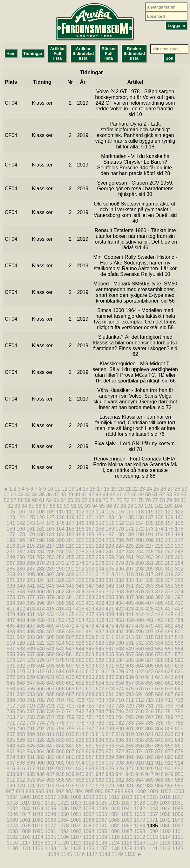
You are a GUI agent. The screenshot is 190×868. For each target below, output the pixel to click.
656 (120, 683)
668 (61, 689)
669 (70, 689)
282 (159, 563)
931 (169, 769)
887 (90, 757)
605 (149, 666)
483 (11, 632)
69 (98, 500)
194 (179, 535)
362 (61, 592)
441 (130, 614)
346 (80, 586)
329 (90, 580)
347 (90, 586)
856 (140, 746)
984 (159, 786)
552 (159, 649)
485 (31, 632)
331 (110, 580)
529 (110, 643)
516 (159, 637)
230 (179, 546)
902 (61, 763)
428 (179, 609)
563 (90, 654)
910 (140, 763)
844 (21, 746)
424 (140, 609)
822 (159, 734)
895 (169, 757)
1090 (38, 831)
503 (31, 637)
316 (140, 574)
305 (31, 574)
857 (149, 746)
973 (50, 786)
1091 (51, 831)
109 (50, 512)
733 (169, 706)
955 (50, 780)
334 (140, 580)
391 (169, 597)
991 (50, 791)
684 (41, 694)
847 (50, 746)
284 (179, 563)
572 (179, 654)
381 (70, 597)
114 (100, 512)
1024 (89, 803)
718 (21, 706)
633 (70, 677)
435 (70, 614)
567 (130, 654)
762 (100, 717)
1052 (89, 814)
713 (149, 700)
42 (92, 495)
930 (159, 769)
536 (179, 643)
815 (90, 734)
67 (85, 500)
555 (11, 654)
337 (169, 580)
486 (41, 632)
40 (77, 495)
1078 (63, 826)
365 (90, 592)
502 (21, 637)
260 (120, 557)
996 (99, 791)
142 (21, 523)
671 (90, 689)
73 (127, 500)
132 (100, 517)
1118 (38, 843)
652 (80, 683)
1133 (51, 848)
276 (100, 563)
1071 (152, 820)
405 (130, 603)
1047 (25, 814)
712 (140, 700)
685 (50, 694)
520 (21, 643)
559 (50, 654)
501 (11, 637)
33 (28, 495)
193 (169, 535)
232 (21, 552)
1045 (178, 809)
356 (179, 586)
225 (130, 546)
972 (41, 786)
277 (110, 563)
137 (149, 517)
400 (80, 603)
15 (85, 489)
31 (14, 495)
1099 (152, 831)
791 (31, 729)
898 (21, 763)
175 (169, 529)
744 (100, 711)
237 (70, 552)
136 (140, 517)
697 (169, 694)
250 (21, 557)
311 (90, 574)
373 (169, 592)
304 (21, 574)
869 (90, 751)
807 (11, 734)
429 (11, 614)
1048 (38, 814)
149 (90, 523)
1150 (130, 854)
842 (179, 740)
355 (169, 586)
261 (130, 557)
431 (31, 614)
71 (113, 500)
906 (100, 763)
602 (120, 666)
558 (41, 654)
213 (11, 546)
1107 (76, 837)
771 (11, 723)
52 (162, 495)
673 (110, 689)
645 (11, 683)
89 (60, 506)
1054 (114, 814)
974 (61, 786)
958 (80, 780)
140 (179, 517)
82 (10, 506)
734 (179, 706)
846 (41, 746)
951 (11, 780)
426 (159, 609)
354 (159, 586)
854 (120, 746)
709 (110, 700)
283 (169, 563)
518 (179, 637)
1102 (12, 837)
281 (149, 563)
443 (149, 614)
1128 (165, 843)
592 (21, 666)
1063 (51, 820)
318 (159, 574)
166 (80, 529)
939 (70, 774)
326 (61, 580)
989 (30, 791)
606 (159, 666)
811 (50, 734)
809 (31, 734)
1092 (63, 831)
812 (61, 734)
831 (70, 740)
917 (31, 769)
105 (11, 512)
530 (120, 643)
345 (70, 586)
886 (80, 757)
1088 (12, 831)
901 (50, 763)
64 (63, 500)
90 (67, 506)
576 (41, 660)
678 (159, 689)
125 (31, 517)
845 (31, 746)
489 (70, 632)
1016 (165, 797)
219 (70, 546)
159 (11, 529)
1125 (127, 843)
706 (80, 700)
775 (50, 723)
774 (41, 723)
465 (11, 626)
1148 (105, 854)
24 (149, 489)
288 (41, 569)
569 (149, 654)
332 (120, 580)
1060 (12, 820)
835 (110, 740)
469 (50, 626)
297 (130, 569)
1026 (114, 803)
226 (140, 546)
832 (80, 740)
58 (21, 500)
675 (130, 689)
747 (130, 711)
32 (21, 495)
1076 (38, 826)
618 (100, 672)
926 (120, 769)
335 (149, 580)
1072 (165, 820)
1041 (127, 809)
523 (50, 643)
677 (149, 689)
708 (100, 700)
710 (120, 700)
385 (110, 597)
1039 (101, 809)
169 (110, 529)
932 (179, 769)
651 (70, 683)
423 (130, 609)
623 (149, 672)
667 (50, 689)
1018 (12, 803)
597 (70, 666)
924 (100, 769)
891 (130, 757)
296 (120, 569)
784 (140, 723)
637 (110, 677)
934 (21, 774)
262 (140, 557)
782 (120, 723)
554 (179, 649)
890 (120, 757)
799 (110, 729)
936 (41, 774)
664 (21, 689)
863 (31, 751)
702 (41, 700)
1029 (152, 803)
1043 (152, 809)
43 (98, 495)
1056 (139, 814)
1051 (76, 814)
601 (110, 666)
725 (90, 706)
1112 (139, 837)
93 (88, 506)
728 (120, 706)
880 (21, 757)
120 (159, 512)
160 (21, 529)
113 (90, 512)
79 (169, 500)
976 (80, 786)
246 (159, 552)
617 (90, 672)
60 (35, 500)
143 (31, 523)
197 (31, 540)
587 (149, 660)
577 (50, 660)
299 (149, 569)
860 (179, 746)
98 (123, 506)
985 (169, 786)
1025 (101, 803)
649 (50, 683)
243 (130, 552)
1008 (63, 797)
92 (81, 506)
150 (100, 523)
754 (21, 717)
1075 (25, 826)
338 (179, 580)
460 (140, 620)
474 (100, 626)
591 (11, 666)
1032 (12, 809)
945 (130, 774)
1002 (166, 791)
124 (21, 517)
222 (100, 546)
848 (61, 746)
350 (120, 586)
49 (141, 495)
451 (50, 620)
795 (70, 729)
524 (61, 643)
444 (159, 614)
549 (130, 649)
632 (61, 677)
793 (50, 729)
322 (21, 580)
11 (57, 489)
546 (100, 649)
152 (120, 523)
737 (31, 711)
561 (70, 654)
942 (100, 774)
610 (21, 672)
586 (140, 660)
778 (80, 723)
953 (31, 780)
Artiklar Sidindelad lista (83, 53)
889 (110, 757)
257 (90, 557)
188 (120, 535)
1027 (127, 803)
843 (11, 746)
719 (31, 706)
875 (149, 751)
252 (41, 557)
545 (90, 649)
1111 (127, 837)
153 (130, 523)
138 (159, 517)
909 (130, 763)
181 (50, 535)
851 (90, 746)
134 (120, 517)
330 (100, 580)
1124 (114, 843)
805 (169, 729)
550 (140, 649)
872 (120, 751)
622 (140, 672)
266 (179, 557)
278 (120, 563)
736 (21, 711)
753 (11, 717)
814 (80, 734)
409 (169, 603)
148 (80, 523)
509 (90, 637)
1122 (89, 843)
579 (70, 660)
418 (80, 609)
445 (169, 614)
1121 (76, 843)
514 (140, 637)
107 (31, 512)
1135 (76, 848)
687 (70, 694)
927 (130, 769)
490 (80, 632)
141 (11, 523)
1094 (89, 831)
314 (120, 574)
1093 (76, 831)
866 (61, 751)
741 (70, 711)
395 (31, 603)
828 (41, 740)
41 (85, 495)
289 (50, 569)
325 (50, 580)
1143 (178, 848)
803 (149, 729)
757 (50, 717)
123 (11, 517)
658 (140, 683)
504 (41, 637)
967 (169, 780)
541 (50, 649)
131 (90, 517)
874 (140, 751)
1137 (101, 848)
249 (11, 557)
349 (110, 586)
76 (148, 500)
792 (41, 729)
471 (70, 626)
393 (11, 603)
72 (120, 500)
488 (61, 632)
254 (61, 557)
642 (159, 677)
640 (140, 677)
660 (159, 683)
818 (120, 734)
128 (61, 517)
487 (50, 632)
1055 (127, 814)
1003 (179, 791)
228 (159, 546)
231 (11, 552)
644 (179, 677)
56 (7, 500)
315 (130, 574)
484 (21, 632)
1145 (66, 854)
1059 (178, 814)
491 (90, 632)
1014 (139, 797)
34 (35, 495)
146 (61, 523)
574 (21, 660)
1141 (152, 848)
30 (7, 495)
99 (130, 506)
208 (140, 540)
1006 (38, 797)
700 (21, 700)
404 (120, 603)
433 (50, 614)
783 (130, 723)
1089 (25, 831)
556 (21, 654)
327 (70, 580)
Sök (169, 58)
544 (80, 649)
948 (159, 774)
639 (130, 677)
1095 (101, 831)
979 (110, 786)
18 (107, 489)
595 (50, 666)
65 (70, 500)
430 (21, 614)
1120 (63, 843)
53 (169, 495)
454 (80, 620)
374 (179, 592)
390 (159, 597)
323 (31, 580)
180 (41, 535)
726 (100, 706)
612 (41, 672)
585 (130, 660)
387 (130, 597)
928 (140, 769)
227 (149, 546)
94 (95, 506)
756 (41, 717)
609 (11, 672)
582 (100, 660)
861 (11, 751)
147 (70, 523)
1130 (12, 848)
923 (90, 769)
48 (134, 495)
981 (130, 786)
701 (31, 700)
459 (130, 620)
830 (61, 740)
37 (56, 495)
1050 (63, 814)
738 (41, 711)
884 (61, 757)
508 (80, 637)
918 (41, 769)
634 (80, 677)
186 (100, 535)
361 (50, 592)
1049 (51, 814)
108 (41, 512)
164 (61, 529)
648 (41, 683)
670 (80, 689)
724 (80, 706)
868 (80, 751)
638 (120, 677)
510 (100, 637)
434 (61, 614)
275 (90, 563)
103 (169, 506)
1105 (51, 837)
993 (70, 791)
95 (102, 506)
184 (80, 535)
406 (140, 603)
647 (31, 683)
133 (110, 517)
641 (149, 677)
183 (70, 535)
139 (169, 517)
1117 (25, 843)
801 (130, 729)
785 (149, 723)
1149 (117, 854)
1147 (92, 854)
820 (140, 734)
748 (140, 711)
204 (100, 540)
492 (100, 632)
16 (92, 489)
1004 (12, 797)
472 (80, 626)
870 (100, 751)
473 (90, 626)
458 (120, 620)
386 (120, 597)
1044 (165, 809)
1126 (139, 843)
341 (31, 586)
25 (156, 489)
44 (105, 495)
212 (179, 540)
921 (70, 769)
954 (41, 780)
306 (41, 574)
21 (128, 489)
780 (100, 723)
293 (90, 569)
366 (100, 592)
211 (169, 540)
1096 (114, 831)
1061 (25, 820)
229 (169, 546)
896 (179, 757)
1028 (139, 803)
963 (130, 780)
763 (110, 717)
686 (61, 694)
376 (21, 597)
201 (70, 540)
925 (110, 769)
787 (169, 723)
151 (110, 523)
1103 (25, 837)
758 (61, 717)
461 (149, 620)
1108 (89, 837)
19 (114, 489)
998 (119, 791)
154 (140, 523)
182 (61, 535)
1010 (89, 797)
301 (169, 569)
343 (50, 586)
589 (169, 660)
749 (149, 711)
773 (31, 723)
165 (70, 529)
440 (120, 614)
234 (41, 552)
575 (31, 660)
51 (155, 495)
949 (169, 774)
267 (11, 563)
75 (141, 500)
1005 (25, 797)
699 (11, 700)
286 (21, 569)
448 (21, 620)
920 (61, 769)
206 (120, 540)
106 (21, 512)
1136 (89, 848)
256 (80, 557)
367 (110, 592)
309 (70, 574)
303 (11, 574)
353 (149, 586)
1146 (79, 854)
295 (110, 569)
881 (31, 757)
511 (110, 637)
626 (179, 672)
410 (179, 603)
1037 (76, 809)
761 (90, 717)
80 (176, 500)
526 (80, 643)
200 (61, 540)
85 (31, 506)
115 (110, 512)
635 (90, 677)
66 (77, 500)
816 (100, 734)
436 (80, 614)
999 (129, 791)
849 (70, 746)
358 (21, 592)
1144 (54, 854)
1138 (114, 848)
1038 (89, 809)
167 (90, 529)
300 (159, 569)
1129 (178, 843)
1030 (165, 803)
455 (90, 620)
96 (109, 506)
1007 (51, 797)
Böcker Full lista (109, 53)
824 (179, 734)
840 (159, 740)
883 (50, 757)
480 (159, 626)
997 (109, 791)
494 (120, 632)
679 (169, 689)
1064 (63, 820)
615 (70, 672)
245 (149, 552)
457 (110, 620)
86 (38, 506)
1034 (38, 809)
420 (100, 609)
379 (50, 597)
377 (31, 597)
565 (110, 654)
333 (130, 580)
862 (21, 751)
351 (130, 586)
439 (110, 614)
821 (149, 734)
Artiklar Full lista (57, 53)
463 (169, 620)
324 (41, 580)
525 (70, 643)
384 (100, 597)
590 (179, 660)
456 (100, 620)
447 (11, 620)
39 (70, 495)
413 (31, 609)
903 (70, 763)
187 (110, 535)
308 (61, 574)
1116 (12, 843)
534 (159, 643)
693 (130, 694)
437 (90, 614)
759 (70, 717)
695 (149, 694)
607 (169, 666)
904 (80, 763)
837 (130, 740)
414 (41, 609)
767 (149, 717)
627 (11, 677)
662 (179, 683)
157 (169, 523)
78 (162, 500)
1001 (153, 791)
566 (120, 654)
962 (120, 780)
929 (149, 769)
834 (100, 740)
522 (41, 643)
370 (140, 592)
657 (130, 683)
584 (120, 660)
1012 (114, 797)
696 (159, 694)
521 (31, 643)
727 (110, 706)
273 (70, 563)
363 (70, 592)
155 (149, 523)
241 (110, 552)
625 (169, 672)
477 (130, 626)
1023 (76, 803)
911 (149, 763)
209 (149, 540)
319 (169, 574)
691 (110, 694)
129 (70, 517)
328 (80, 580)
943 (110, 774)
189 (130, 535)
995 (89, 791)
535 (169, 643)
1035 (51, 809)
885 (70, 757)
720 (41, 706)
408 (159, 603)
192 (159, 535)
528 (100, 643)
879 (11, 757)
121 (169, 512)
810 (41, 734)
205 (110, 540)
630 (41, 677)
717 (11, 706)
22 (135, 489)
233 (31, 552)
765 (130, 717)
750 (159, 711)
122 (179, 512)
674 (120, 689)
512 (120, 637)
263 (149, 557)
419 (90, 609)
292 (80, 569)
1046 (12, 814)
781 (110, 723)
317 (149, 574)
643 (169, 677)
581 (90, 660)
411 (11, 609)
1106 (63, 837)
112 (80, 512)
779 (90, 723)
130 (80, 517)
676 (140, 689)
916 (21, 769)
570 (159, 654)
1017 (178, 797)
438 (100, 614)
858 (159, 746)
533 (149, 643)
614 (61, 672)
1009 (76, 797)
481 (169, 626)
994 (80, 791)
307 (50, 574)
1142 (165, 848)
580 (80, 660)
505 (50, 637)
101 (149, 506)
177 (11, 535)
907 (110, 763)
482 (179, 626)
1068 (114, 820)
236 (61, 552)
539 (31, 649)
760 (80, 717)
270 (41, 563)
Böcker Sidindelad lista (134, 53)
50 (148, 495)
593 (31, 666)
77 (155, 500)
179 (31, 535)
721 (50, 706)
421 (110, 609)
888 (100, 757)
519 (11, 643)
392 (179, 597)
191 (149, 535)
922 (80, 769)
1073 (178, 820)
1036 (63, 809)
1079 (76, 826)
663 (11, 689)
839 (149, 740)
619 (110, 672)
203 (90, 540)
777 (70, 723)
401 (90, 603)
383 (90, 597)
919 (50, 769)
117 (130, 512)
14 (78, 489)
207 (130, 540)
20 (121, 489)
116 (120, 512)
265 (169, 557)
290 (61, 569)
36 (49, 495)
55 (183, 495)
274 (80, 563)
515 (149, 637)
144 (41, 523)
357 (11, 592)
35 (42, 495)
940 (80, 774)
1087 (178, 826)
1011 (101, 797)
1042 (139, 809)
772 (21, 723)
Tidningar (33, 53)
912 (159, 763)
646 (21, 683)
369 (130, 592)
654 (100, 683)
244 (140, 552)
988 (20, 791)
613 (50, 672)
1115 (178, 837)
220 (80, 546)
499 (169, 632)
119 (149, 512)
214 (21, 546)
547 (110, 649)
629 (31, 677)
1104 (38, 837)
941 (90, 774)
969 (11, 786)
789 (11, 729)
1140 (139, 848)
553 (169, 649)
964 (140, 780)
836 (120, 740)
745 (110, 711)
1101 (178, 831)
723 (70, 706)
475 (110, 626)
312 (100, 574)
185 (90, 535)
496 (140, 632)
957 (70, 780)
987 (10, 791)
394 (21, 603)
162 (41, 529)
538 (21, 649)
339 (11, 586)
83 (17, 506)
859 (169, 746)
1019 (25, 803)
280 (140, 563)
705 (70, 700)
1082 (114, 826)
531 (130, 643)
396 (41, 603)
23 (142, 489)
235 (50, 552)
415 (50, 609)
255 (70, 557)
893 (149, 757)
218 (61, 546)
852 (100, 746)
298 (140, 569)
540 (41, 649)
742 (80, 711)
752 (179, 711)
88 (53, 506)
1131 (25, 848)
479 (149, 626)
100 (139, 506)
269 (31, 563)
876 (159, 751)
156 (159, 523)
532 (140, 643)
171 (130, 529)
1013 (127, 797)
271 (50, 563)
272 (61, 563)
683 (31, 694)
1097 (127, 831)
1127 (152, 843)
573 (11, 660)
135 (130, 517)
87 (45, 506)
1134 (63, 848)
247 (169, 552)
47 (127, 495)
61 (42, 500)
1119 (51, 843)
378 (41, 597)
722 (61, 706)
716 (179, 700)
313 (110, 574)
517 (169, 637)
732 (159, 706)
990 (40, 791)
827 (31, 740)
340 (21, 586)
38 (63, 495)
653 (90, 683)
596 (61, 666)
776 (61, 723)
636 (100, 677)
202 (80, 540)
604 (140, 666)
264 (159, 557)
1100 (165, 831)
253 (50, 557)
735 (11, 711)
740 (61, 711)
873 (130, 751)
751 (169, 711)
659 (149, 683)
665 (31, 689)
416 (61, 609)
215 (31, 546)
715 (169, 700)
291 (70, 569)
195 (11, 540)
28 (177, 489)
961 (110, 780)
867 (70, 751)
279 (130, 563)
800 (120, 729)
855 (130, 746)
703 (50, 700)
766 (140, 717)
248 (179, 552)
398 (61, 603)
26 (163, 489)
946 (140, 774)
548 (120, 649)
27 (170, 489)
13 (71, 489)
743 (90, 711)
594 (41, 666)
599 (90, 666)
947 (149, 774)
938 (61, 774)
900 (41, 763)
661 (169, 683)
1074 (12, 826)
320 (179, 574)
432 (41, 614)
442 (140, 614)
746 (120, 711)
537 (11, 649)
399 (70, 603)
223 (110, 546)
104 (178, 506)
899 (31, 763)
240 (100, 552)
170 (120, 529)
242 (120, 552)
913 (169, 763)
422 (120, 609)
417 (70, 609)
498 (159, 632)
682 (21, 694)
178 (21, 535)
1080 (89, 826)
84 (24, 506)
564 (100, 654)
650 (61, 683)
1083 (127, 826)
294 (100, 569)
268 (21, 563)
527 (90, 643)
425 (149, 609)
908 (120, 763)
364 (80, 592)
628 (21, 677)
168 (100, 529)
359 (31, 592)
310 (80, 574)
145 (50, 523)
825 (11, 740)
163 (50, 529)
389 (149, 597)
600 (100, 666)
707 (90, 700)
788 (179, 723)
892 (140, 757)
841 (169, 740)
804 (159, 729)
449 (31, 620)
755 (31, 717)
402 (100, 603)
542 (61, 649)
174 (159, 529)
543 (70, 649)
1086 (165, 826)
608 (179, 666)
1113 (152, 837)
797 (90, 729)
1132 (38, 848)
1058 (165, 814)
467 (31, 626)
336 (159, 580)
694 (140, 694)
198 (41, 540)
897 (11, 763)
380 (61, 597)
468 (41, 626)
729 (130, 706)
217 (50, 546)
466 (21, 626)
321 (11, 580)
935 (31, 774)
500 (179, 632)
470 (61, 626)
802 (140, 729)
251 (31, 557)
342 (41, 586)
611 (31, 672)
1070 (139, 820)
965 (149, 780)
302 (179, 569)
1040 (114, 809)
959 (90, 780)
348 (100, 586)
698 (179, 694)
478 (140, 626)
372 (159, 592)
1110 (114, 837)
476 (120, 626)
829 (50, 740)
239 (90, 552)
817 (110, 734)
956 (61, 780)
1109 (101, 837)
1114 (165, 837)
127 (50, 517)
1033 (25, 809)
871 (110, 751)
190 (140, 535)
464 (179, 620)
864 (41, 751)
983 (149, 786)
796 (80, 729)
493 (110, 632)
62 (49, 500)
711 (130, 700)
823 (169, 734)
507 (70, 637)
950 (179, 774)
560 (61, 654)
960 (100, 780)
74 (134, 500)
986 (179, 786)
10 (50, 489)
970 (21, 786)
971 (31, 786)
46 (120, 495)
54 (176, 495)
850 (80, 746)
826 (21, 740)
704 (61, 700)
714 (159, 700)
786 (159, 723)
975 (70, 786)
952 (21, 780)
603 (130, 666)
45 (113, 495)
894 (159, 757)
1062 (38, 820)
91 (74, 506)
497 (149, 632)
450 (41, 620)
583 (110, 660)
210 (159, 540)
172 (140, 529)
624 (159, 672)
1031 (178, 803)
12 (64, 489)
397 (50, 603)
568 (140, 654)
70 (105, 500)
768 (159, 717)
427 (169, 609)
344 (61, 586)
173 (149, 529)
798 (100, 729)
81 (183, 500)
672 (100, 689)
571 (169, 654)
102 (159, 506)
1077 (51, 826)
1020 (38, 803)
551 (149, 649)
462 (159, 620)
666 (41, 689)
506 (61, 637)
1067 (101, 820)
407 (149, 603)
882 (41, 757)
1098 (139, 831)
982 (140, 786)
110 (61, 512)
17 (100, 489)
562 (80, 654)
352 (140, 586)
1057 (152, 814)
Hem (11, 53)
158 (179, 523)
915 (11, 769)
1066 (89, 820)
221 (90, 546)
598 (80, 666)
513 (130, 637)
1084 (139, 826)
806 (179, 729)
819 (130, 734)
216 (41, 546)
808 (21, 734)
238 (80, 552)
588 (159, 660)
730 (140, 706)
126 (41, 517)
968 (179, 780)
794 (61, 729)
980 (120, 786)
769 (169, 717)
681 (11, 694)
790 (21, 729)
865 (50, 751)
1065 (76, 820)
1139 (127, 848)
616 (80, 672)
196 (21, 540)
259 (110, 557)
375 (11, 597)
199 (50, 540)
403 (110, 603)
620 (120, 672)
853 (110, 746)
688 (80, 694)
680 (179, 689)
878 (179, 751)
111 (70, 512)
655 (110, 683)
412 (21, 609)
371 (149, 592)
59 (28, 500)
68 (92, 500)
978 (100, 786)
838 (140, 740)
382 (80, 597)
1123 (101, 843)
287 (31, 569)
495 (130, 632)
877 (169, 751)
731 (149, 706)
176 (179, 529)
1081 (101, 826)
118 (140, 512)
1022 (63, 803)
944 (120, 774)
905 (90, 763)
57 (14, 500)
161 (31, 529)
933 (11, 774)
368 (120, 592)
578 (61, 660)
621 (130, 672)
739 (50, 711)
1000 (140, 791)
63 (56, 500)
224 (120, 546)
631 (50, 677)
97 (116, 506)
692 (120, 694)
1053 (101, 814)
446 (179, 614)
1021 (51, 803)
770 (179, 717)
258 (100, 557)
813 (70, 734)
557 (31, 654)
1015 (152, 797)
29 (185, 489)
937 (50, 774)
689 (90, 694)
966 (159, 780)
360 (41, 592)
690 (100, 694)
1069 (127, 820)
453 (70, 620)
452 (61, 620)
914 (179, 763)
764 (120, 717)
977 (90, 786)
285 (11, 569)
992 (60, 791)
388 (140, 597)
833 (90, 740)
